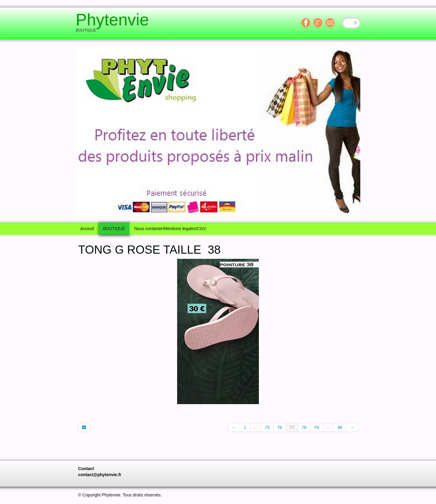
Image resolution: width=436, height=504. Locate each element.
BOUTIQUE (114, 229)
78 (304, 427)
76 (279, 427)
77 (292, 427)
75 (267, 427)
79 (316, 427)
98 (340, 427)
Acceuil (87, 229)
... (256, 427)
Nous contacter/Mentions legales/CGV (170, 229)
